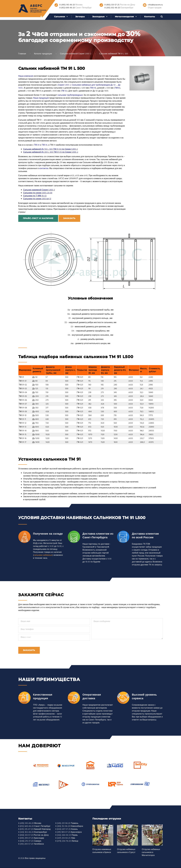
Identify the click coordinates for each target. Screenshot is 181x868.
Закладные (98, 17)
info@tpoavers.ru (155, 5)
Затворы (80, 17)
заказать (69, 218)
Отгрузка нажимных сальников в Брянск (102, 851)
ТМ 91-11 (22, 419)
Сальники (60, 17)
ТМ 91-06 (23, 400)
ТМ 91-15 (23, 435)
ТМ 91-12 (23, 423)
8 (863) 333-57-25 (112, 5)
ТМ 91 (21, 377)
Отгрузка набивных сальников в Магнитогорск (151, 852)
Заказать (29, 650)
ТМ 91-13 (23, 427)
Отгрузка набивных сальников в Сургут (126, 851)
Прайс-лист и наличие (38, 218)
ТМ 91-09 (23, 412)
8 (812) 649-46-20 (67, 8)
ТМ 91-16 (23, 438)
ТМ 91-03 (23, 389)
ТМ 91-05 (23, 396)
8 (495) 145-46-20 (67, 5)
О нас (43, 17)
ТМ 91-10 (23, 415)
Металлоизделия (124, 17)
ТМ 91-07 (23, 404)
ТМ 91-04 (23, 393)
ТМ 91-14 (23, 431)
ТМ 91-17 (23, 442)
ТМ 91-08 (23, 408)
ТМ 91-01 (23, 381)
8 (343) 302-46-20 (112, 8)
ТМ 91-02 (23, 385)
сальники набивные (43, 555)
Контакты (150, 17)
